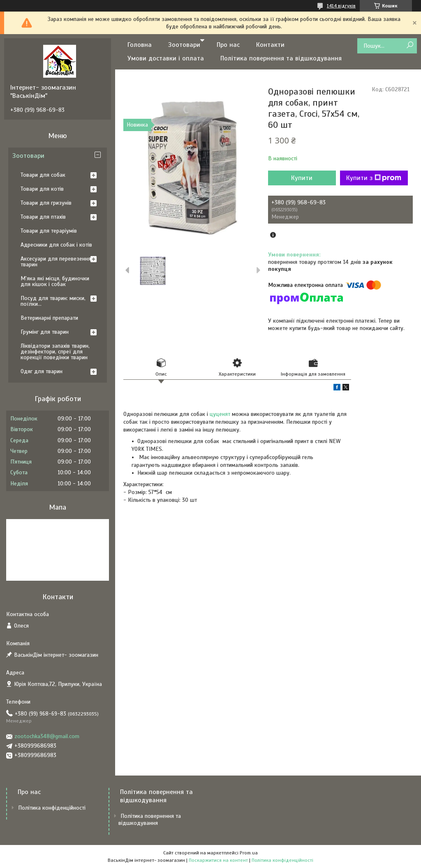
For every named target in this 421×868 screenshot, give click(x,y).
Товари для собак (43, 175)
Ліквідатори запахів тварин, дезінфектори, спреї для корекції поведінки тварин (55, 352)
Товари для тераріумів (49, 231)
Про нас (228, 45)
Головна (140, 45)
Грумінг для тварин (45, 332)
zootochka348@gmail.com (47, 736)
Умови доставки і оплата (166, 58)
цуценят (220, 414)
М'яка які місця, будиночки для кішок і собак (55, 281)
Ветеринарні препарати (49, 318)
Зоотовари (184, 45)
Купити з (374, 178)
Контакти (270, 45)
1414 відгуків (341, 6)
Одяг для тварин (42, 371)
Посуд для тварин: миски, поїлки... (53, 301)
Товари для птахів (43, 217)
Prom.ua (249, 853)
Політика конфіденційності (52, 808)
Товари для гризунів (46, 203)
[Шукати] (410, 45)
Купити (302, 178)
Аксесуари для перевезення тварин (56, 262)
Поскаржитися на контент (218, 860)
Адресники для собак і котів (56, 245)
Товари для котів (42, 189)
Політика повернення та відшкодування (281, 58)
